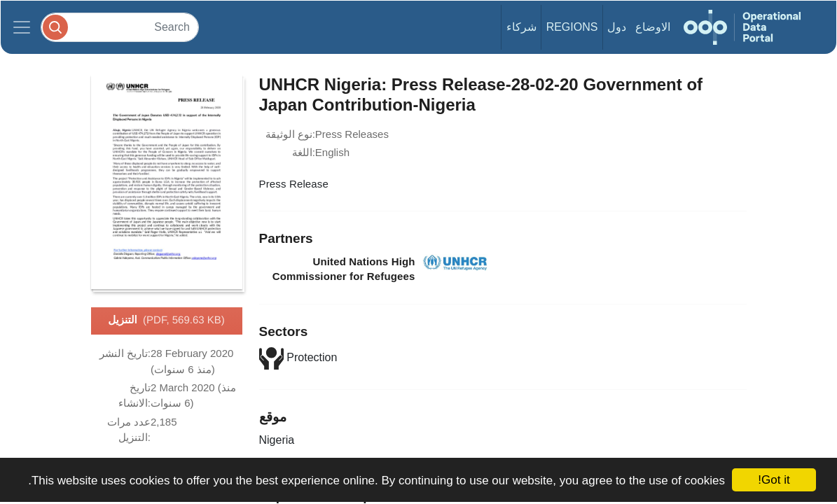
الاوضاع (653, 27)
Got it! (774, 480)
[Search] (120, 27)
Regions (572, 27)
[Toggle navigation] (22, 27)
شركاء (521, 27)
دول (617, 27)
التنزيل (166, 321)
